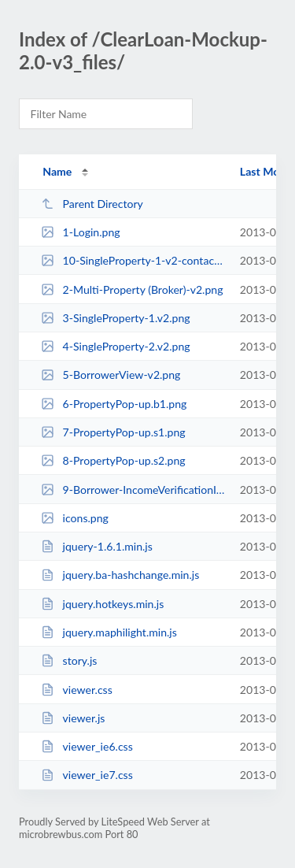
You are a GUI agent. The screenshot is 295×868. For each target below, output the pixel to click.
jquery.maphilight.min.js (109, 632)
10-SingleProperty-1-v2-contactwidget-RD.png (133, 260)
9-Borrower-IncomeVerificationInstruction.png (133, 490)
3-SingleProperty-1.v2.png (115, 318)
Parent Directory (92, 204)
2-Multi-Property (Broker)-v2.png (132, 289)
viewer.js (73, 718)
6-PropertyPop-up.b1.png (114, 404)
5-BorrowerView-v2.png (111, 375)
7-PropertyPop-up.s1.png (113, 432)
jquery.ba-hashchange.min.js (120, 575)
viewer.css (77, 690)
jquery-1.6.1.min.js (97, 546)
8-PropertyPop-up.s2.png (113, 460)
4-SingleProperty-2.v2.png (115, 346)
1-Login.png (80, 232)
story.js (69, 660)
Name (57, 171)
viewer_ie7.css (87, 775)
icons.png (75, 518)
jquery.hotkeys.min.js (102, 604)
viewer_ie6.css (87, 746)
